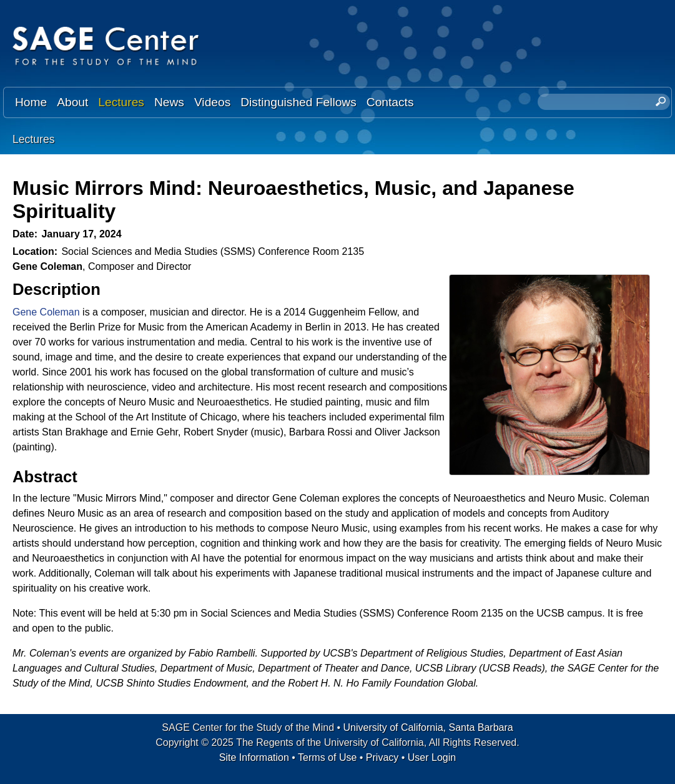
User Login (432, 757)
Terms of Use (327, 757)
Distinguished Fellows (298, 102)
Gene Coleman (46, 312)
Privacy (382, 757)
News (169, 102)
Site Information (254, 757)
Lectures (121, 102)
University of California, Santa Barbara (428, 727)
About (72, 102)
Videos (212, 102)
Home (31, 102)
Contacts (390, 102)
